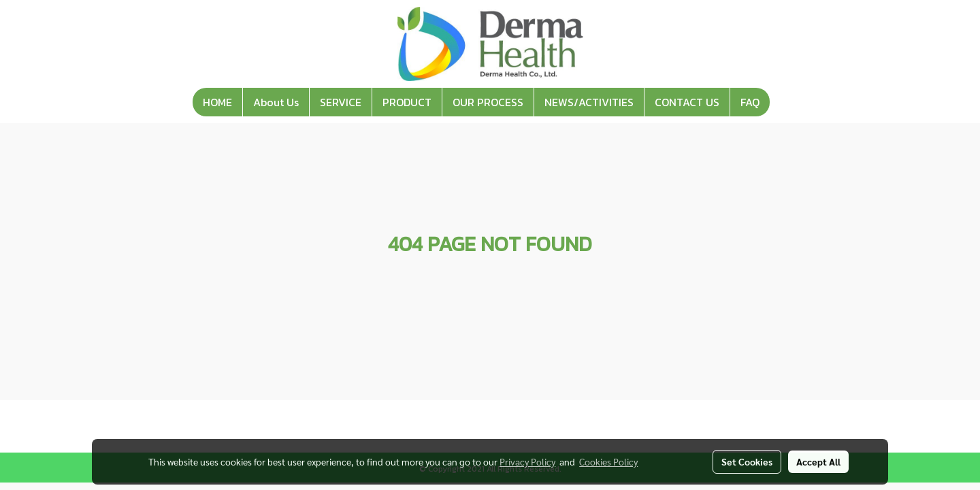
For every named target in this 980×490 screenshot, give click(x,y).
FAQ (750, 102)
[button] (782, 102)
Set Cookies (747, 461)
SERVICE (341, 102)
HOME (217, 102)
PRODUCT (407, 102)
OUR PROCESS (488, 102)
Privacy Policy (527, 461)
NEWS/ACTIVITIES (589, 102)
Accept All (818, 461)
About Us (276, 102)
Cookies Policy (608, 461)
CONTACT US (687, 102)
